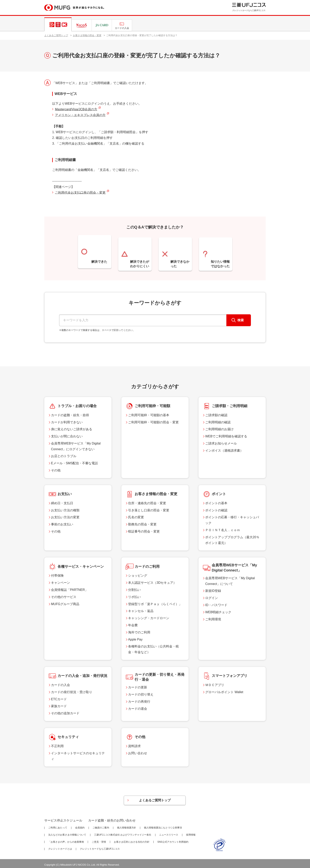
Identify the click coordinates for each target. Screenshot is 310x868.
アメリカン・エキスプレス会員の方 (80, 115)
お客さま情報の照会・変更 (87, 35)
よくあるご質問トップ (56, 35)
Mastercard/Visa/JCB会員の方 (76, 109)
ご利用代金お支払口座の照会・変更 (80, 193)
